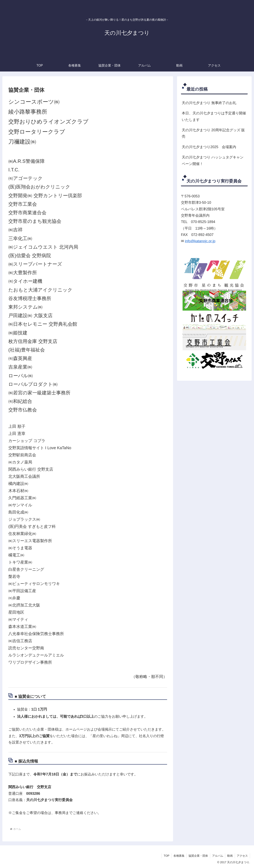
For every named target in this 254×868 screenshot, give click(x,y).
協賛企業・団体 (198, 856)
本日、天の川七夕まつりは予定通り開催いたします (214, 116)
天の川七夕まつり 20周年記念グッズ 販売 (213, 133)
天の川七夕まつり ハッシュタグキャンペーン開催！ (213, 160)
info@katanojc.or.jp (200, 241)
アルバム (217, 856)
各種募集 (178, 856)
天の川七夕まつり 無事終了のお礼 (209, 103)
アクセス (242, 856)
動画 (230, 856)
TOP (166, 856)
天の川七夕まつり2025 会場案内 (209, 147)
